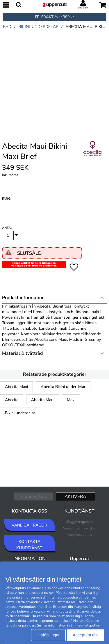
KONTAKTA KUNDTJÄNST (29, 545)
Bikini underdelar (20, 413)
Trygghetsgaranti (80, 522)
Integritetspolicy (79, 535)
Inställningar (48, 635)
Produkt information (23, 298)
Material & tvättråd (22, 353)
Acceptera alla (86, 635)
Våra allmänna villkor (79, 528)
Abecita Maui (43, 400)
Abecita (12, 400)
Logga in (83, 8)
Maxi (71, 400)
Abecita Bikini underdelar (63, 387)
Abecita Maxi (16, 387)
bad (7, 27)
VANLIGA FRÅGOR (29, 525)
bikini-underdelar (38, 27)
